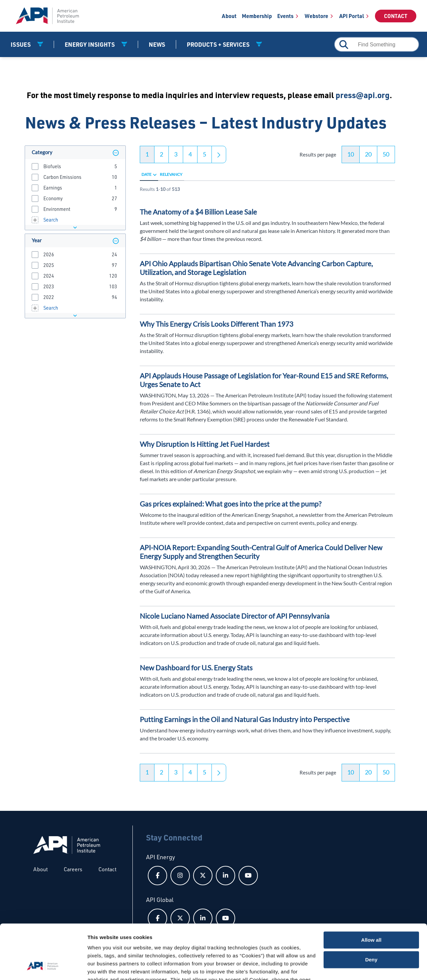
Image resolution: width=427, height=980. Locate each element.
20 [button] (368, 154)
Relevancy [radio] (171, 174)
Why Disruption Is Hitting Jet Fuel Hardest (205, 444)
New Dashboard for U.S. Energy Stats (196, 668)
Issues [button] (21, 44)
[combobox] (377, 44)
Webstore (316, 16)
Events (285, 16)
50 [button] (386, 154)
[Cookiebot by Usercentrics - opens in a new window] (43, 967)
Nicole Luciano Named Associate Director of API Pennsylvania (235, 616)
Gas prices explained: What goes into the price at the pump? (231, 504)
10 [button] (351, 154)
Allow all (371, 893)
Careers (73, 869)
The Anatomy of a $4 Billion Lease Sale (198, 212)
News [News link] (157, 44)
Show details (103, 967)
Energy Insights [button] (90, 44)
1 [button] (147, 154)
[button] (116, 152)
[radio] (155, 174)
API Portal (352, 16)
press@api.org (363, 95)
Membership (257, 16)
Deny (371, 912)
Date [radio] (146, 174)
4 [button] (190, 154)
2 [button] (161, 154)
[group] (75, 166)
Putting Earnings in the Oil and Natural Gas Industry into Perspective (245, 719)
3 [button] (176, 154)
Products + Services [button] (219, 44)
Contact (396, 16)
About (229, 16)
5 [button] (204, 154)
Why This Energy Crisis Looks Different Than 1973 (217, 324)
